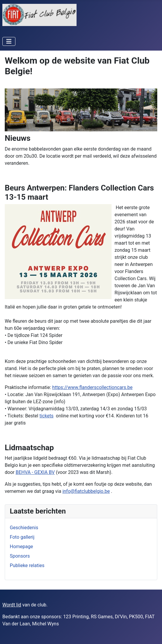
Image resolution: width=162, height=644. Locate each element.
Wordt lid (12, 605)
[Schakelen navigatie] (9, 41)
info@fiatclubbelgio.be (86, 491)
